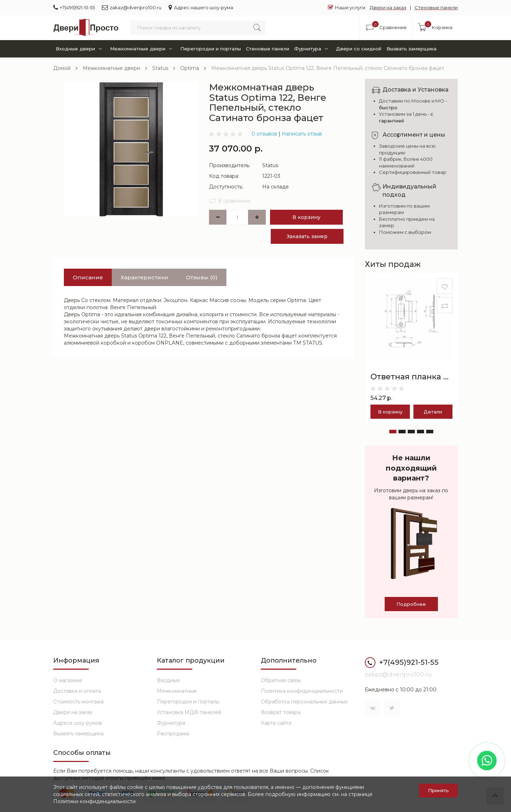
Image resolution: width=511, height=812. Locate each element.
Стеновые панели (436, 7)
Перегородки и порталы (211, 49)
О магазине (68, 680)
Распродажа (173, 734)
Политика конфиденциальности (302, 691)
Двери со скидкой (359, 49)
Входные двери (80, 49)
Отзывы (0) (202, 277)
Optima (190, 68)
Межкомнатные (177, 691)
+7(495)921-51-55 (74, 7)
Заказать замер (307, 236)
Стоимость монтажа (78, 702)
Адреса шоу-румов (78, 723)
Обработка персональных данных (304, 702)
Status (160, 68)
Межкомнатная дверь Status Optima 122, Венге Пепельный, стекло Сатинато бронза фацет (328, 68)
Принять (438, 790)
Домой (62, 68)
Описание (88, 277)
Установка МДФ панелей (189, 712)
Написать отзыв (302, 134)
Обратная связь (281, 680)
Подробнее (411, 604)
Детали (433, 412)
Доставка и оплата (77, 691)
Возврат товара (281, 712)
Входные (168, 680)
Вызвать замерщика (411, 49)
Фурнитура (312, 49)
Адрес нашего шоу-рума (201, 7)
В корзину (306, 217)
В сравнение (230, 201)
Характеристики (144, 277)
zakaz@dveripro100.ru (132, 7)
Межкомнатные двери (142, 49)
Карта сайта (276, 723)
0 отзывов (264, 134)
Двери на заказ (388, 7)
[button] (393, 432)
